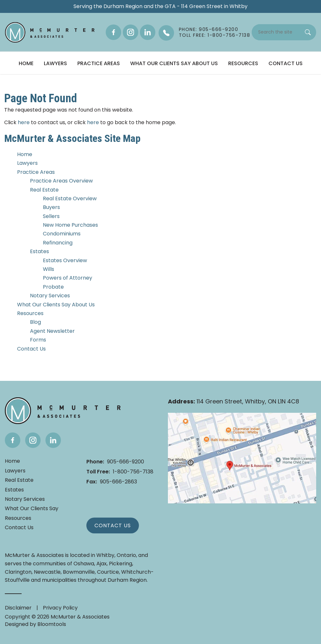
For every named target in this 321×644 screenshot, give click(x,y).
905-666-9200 (115, 462)
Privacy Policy (60, 608)
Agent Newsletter (52, 331)
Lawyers (55, 63)
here (24, 122)
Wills (49, 269)
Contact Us (286, 63)
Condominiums (62, 234)
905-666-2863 (112, 482)
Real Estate (44, 190)
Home (26, 63)
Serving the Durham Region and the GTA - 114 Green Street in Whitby (160, 6)
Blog (35, 322)
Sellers (51, 216)
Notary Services (50, 296)
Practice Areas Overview (61, 181)
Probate (53, 287)
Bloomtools (52, 624)
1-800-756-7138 (120, 472)
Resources (243, 63)
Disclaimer (18, 608)
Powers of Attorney (68, 278)
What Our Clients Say (32, 509)
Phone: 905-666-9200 (209, 29)
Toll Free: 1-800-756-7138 (215, 35)
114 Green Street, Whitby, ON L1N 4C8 (233, 402)
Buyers (51, 207)
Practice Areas (99, 63)
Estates (39, 251)
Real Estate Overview (70, 198)
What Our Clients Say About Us (174, 63)
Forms (38, 340)
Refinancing (58, 243)
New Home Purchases (70, 225)
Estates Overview (65, 260)
